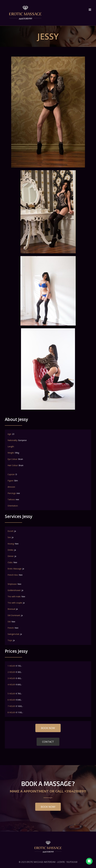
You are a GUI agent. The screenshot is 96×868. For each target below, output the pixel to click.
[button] (48, 728)
